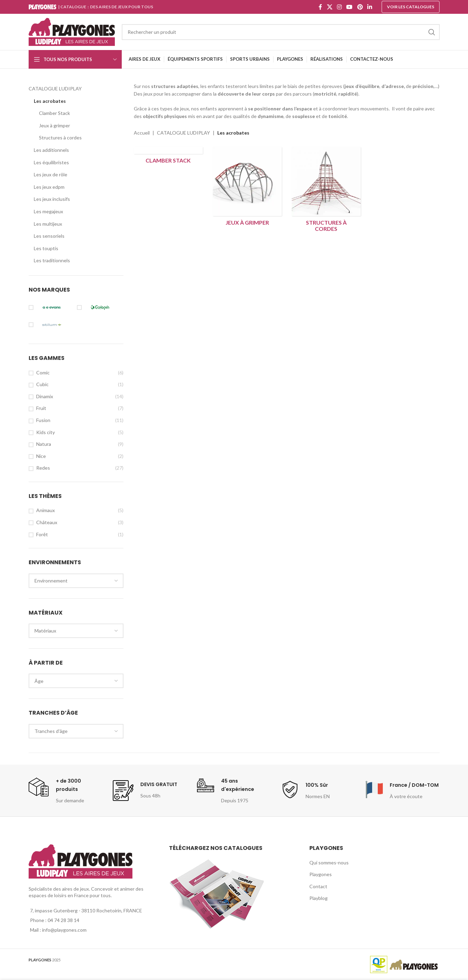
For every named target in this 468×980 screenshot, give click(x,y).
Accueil (142, 133)
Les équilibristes (51, 162)
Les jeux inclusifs (52, 199)
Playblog (318, 898)
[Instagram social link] (339, 7)
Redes (43, 468)
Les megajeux (48, 211)
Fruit (41, 408)
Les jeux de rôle (51, 174)
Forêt (42, 534)
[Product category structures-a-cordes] (326, 191)
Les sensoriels (49, 236)
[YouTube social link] (350, 7)
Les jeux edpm (49, 187)
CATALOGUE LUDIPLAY (55, 89)
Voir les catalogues (411, 7)
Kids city (46, 432)
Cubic (42, 384)
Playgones (321, 874)
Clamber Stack (54, 113)
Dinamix (45, 396)
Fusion (43, 420)
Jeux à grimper (54, 125)
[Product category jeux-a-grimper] (247, 188)
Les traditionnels (52, 260)
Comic (43, 373)
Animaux (46, 510)
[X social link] (330, 7)
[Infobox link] (65, 791)
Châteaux (47, 522)
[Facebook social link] (321, 7)
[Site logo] (72, 31)
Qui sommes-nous (329, 863)
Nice (41, 456)
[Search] (281, 32)
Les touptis (46, 248)
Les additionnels (51, 150)
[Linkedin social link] (370, 7)
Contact (318, 886)
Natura (44, 444)
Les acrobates (50, 101)
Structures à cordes (60, 138)
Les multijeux (48, 224)
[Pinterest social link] (360, 7)
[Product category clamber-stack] (168, 157)
